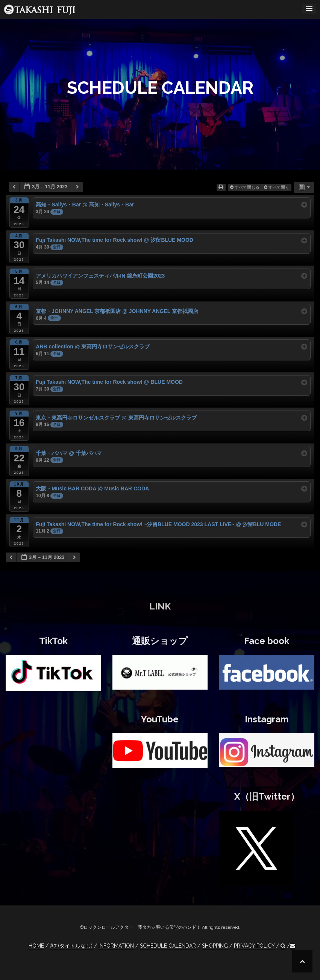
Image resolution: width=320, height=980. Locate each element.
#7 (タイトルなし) (71, 946)
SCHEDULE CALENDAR (168, 946)
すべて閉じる (245, 187)
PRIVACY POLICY (254, 946)
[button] (283, 946)
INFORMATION (116, 946)
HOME (36, 946)
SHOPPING (215, 946)
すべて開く (277, 187)
